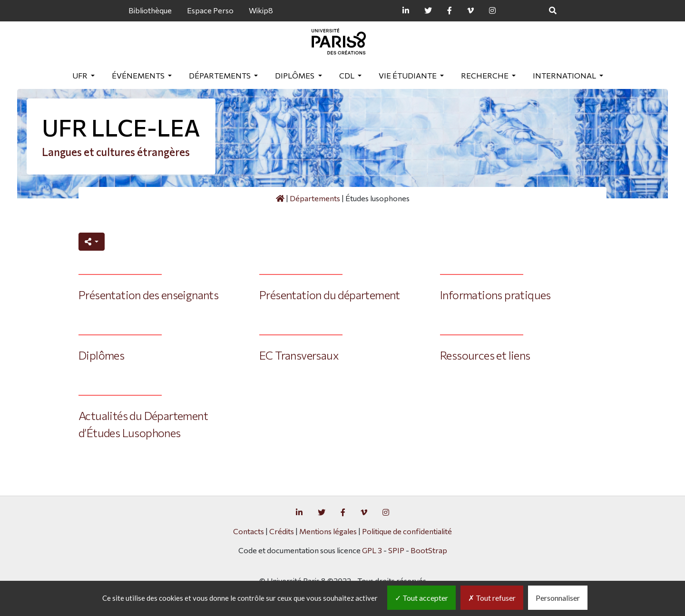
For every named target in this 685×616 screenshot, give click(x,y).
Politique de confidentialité (407, 531)
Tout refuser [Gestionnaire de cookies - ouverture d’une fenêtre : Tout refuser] (492, 598)
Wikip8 (261, 10)
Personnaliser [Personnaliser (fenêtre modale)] (558, 598)
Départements (220, 75)
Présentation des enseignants (148, 295)
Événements (139, 75)
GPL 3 (372, 550)
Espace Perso (210, 10)
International (565, 75)
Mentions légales (328, 531)
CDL (347, 75)
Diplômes (295, 75)
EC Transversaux (299, 355)
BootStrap (429, 550)
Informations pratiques (495, 295)
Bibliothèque (150, 10)
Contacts (249, 531)
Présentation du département (330, 295)
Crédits (282, 531)
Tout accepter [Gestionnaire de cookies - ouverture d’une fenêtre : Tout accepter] (421, 598)
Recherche (485, 75)
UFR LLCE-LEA (121, 127)
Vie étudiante (408, 75)
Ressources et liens (485, 355)
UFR (81, 75)
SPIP (396, 550)
